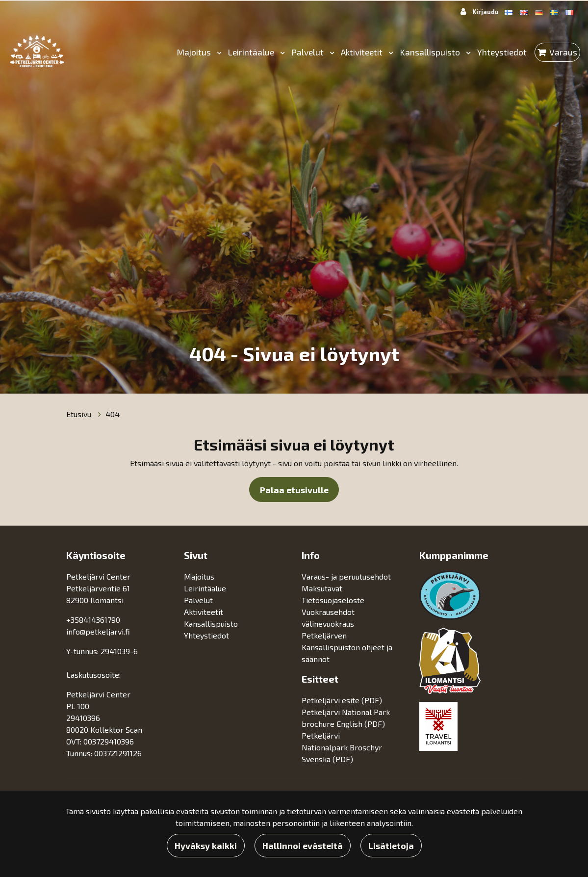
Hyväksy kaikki (206, 846)
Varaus (563, 52)
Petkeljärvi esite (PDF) (342, 700)
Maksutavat (322, 588)
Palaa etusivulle (294, 490)
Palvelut (308, 52)
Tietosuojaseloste (333, 600)
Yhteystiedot (502, 52)
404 (113, 414)
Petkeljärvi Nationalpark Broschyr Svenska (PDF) (342, 747)
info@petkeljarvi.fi (98, 631)
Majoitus (195, 52)
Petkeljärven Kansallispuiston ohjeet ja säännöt (347, 647)
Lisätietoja (391, 846)
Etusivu (80, 414)
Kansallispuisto (431, 52)
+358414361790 (93, 620)
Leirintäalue (252, 52)
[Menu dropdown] (217, 53)
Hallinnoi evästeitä (303, 846)
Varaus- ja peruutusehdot (346, 576)
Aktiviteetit (363, 52)
